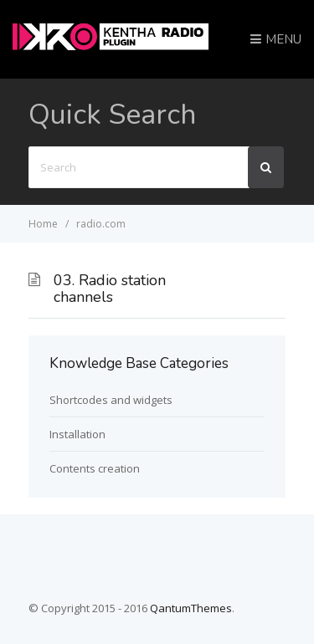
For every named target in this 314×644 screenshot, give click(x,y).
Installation (77, 434)
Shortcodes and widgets (111, 400)
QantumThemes (191, 608)
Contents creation (95, 468)
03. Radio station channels (110, 289)
